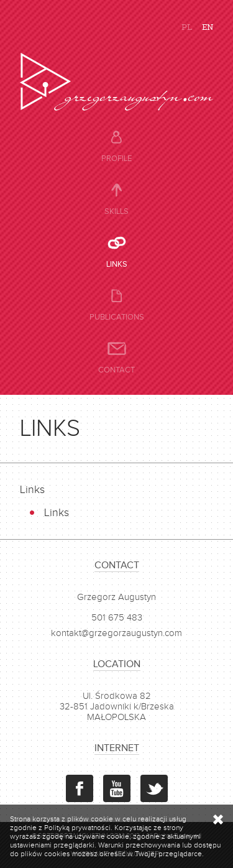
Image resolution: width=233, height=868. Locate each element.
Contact (116, 370)
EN (208, 26)
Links (117, 264)
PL (187, 26)
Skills (116, 211)
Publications (117, 317)
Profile (116, 159)
